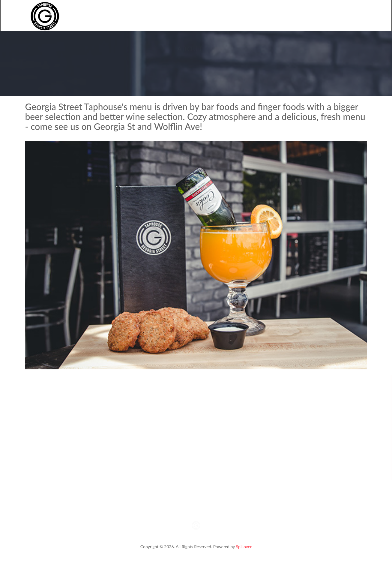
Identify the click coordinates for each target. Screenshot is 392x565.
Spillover (244, 547)
